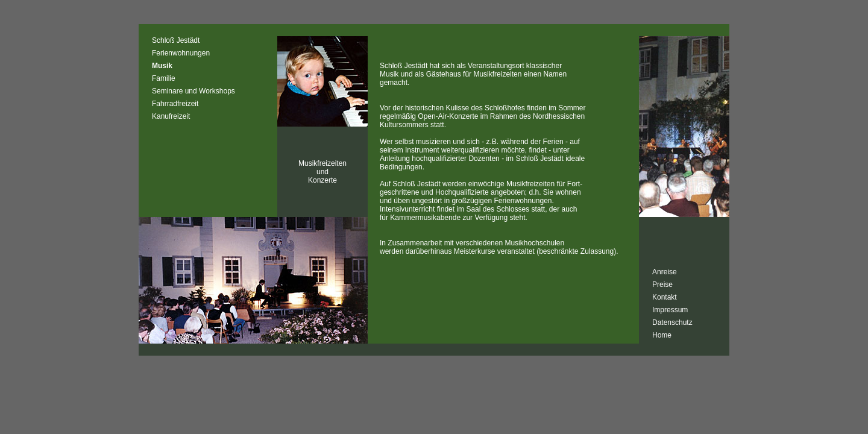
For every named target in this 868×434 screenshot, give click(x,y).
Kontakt (665, 297)
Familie (164, 78)
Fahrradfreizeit (175, 104)
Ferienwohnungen (181, 53)
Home (662, 335)
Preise (662, 285)
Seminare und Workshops (193, 91)
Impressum (670, 310)
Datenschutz (672, 322)
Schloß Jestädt (176, 40)
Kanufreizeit (171, 116)
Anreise (665, 272)
